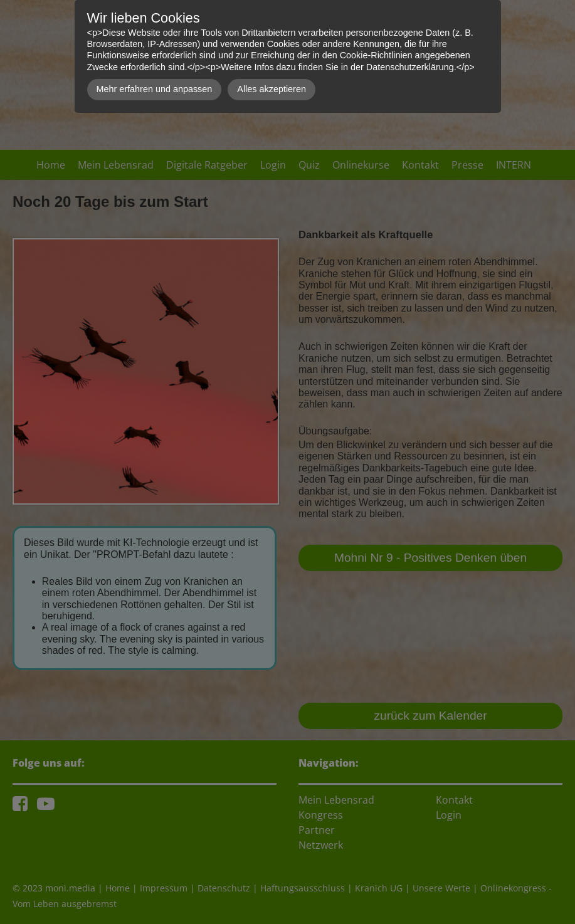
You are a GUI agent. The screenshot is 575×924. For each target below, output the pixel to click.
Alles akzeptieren (272, 89)
